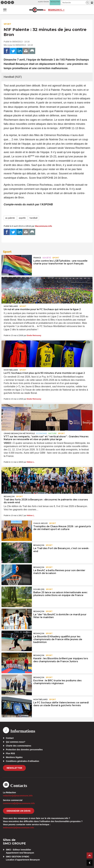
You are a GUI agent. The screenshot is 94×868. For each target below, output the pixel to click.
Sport (7, 24)
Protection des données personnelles (24, 750)
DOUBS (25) (39, 589)
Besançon (9, 496)
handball (34, 218)
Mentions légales (14, 757)
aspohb (22, 218)
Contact (10, 738)
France (37, 258)
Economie (42, 433)
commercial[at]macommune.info (19, 803)
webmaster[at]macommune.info (19, 828)
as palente (10, 218)
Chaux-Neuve (41, 523)
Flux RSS (10, 753)
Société (47, 258)
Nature (52, 433)
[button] (87, 3)
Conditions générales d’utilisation (23, 761)
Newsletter (14, 768)
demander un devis (19, 811)
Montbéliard (11, 306)
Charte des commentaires (19, 746)
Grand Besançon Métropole (19, 433)
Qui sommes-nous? (16, 742)
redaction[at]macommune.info (18, 796)
